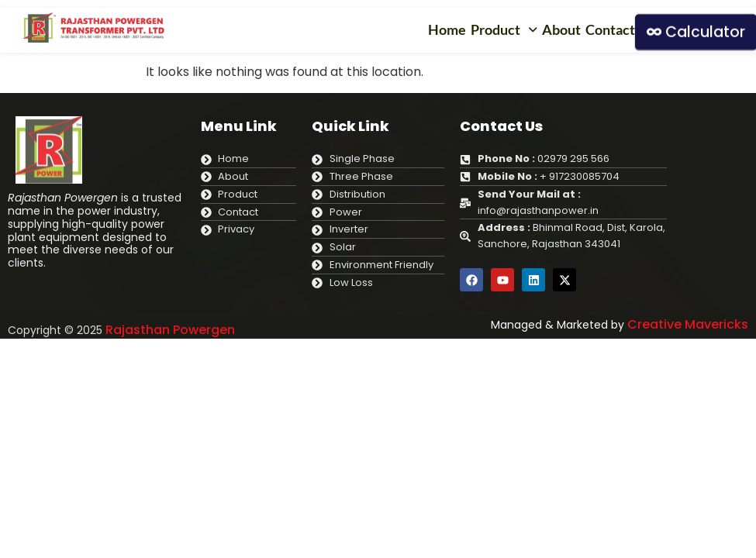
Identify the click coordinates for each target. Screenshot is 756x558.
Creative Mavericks (688, 324)
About (561, 29)
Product (504, 29)
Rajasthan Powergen (170, 330)
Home (447, 29)
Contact (610, 29)
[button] (504, 30)
